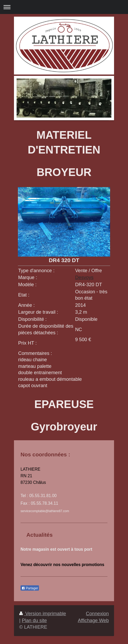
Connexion (97, 614)
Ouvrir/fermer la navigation (64, 7)
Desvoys (84, 277)
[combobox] (92, 346)
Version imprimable (43, 614)
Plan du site (34, 620)
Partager (30, 588)
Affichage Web (93, 620)
